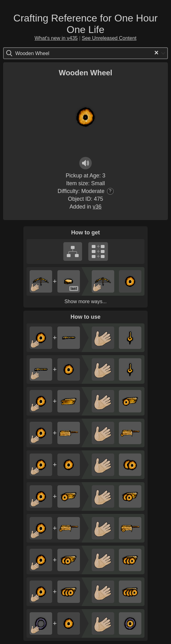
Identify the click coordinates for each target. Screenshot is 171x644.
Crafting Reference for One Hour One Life (85, 24)
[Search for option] (42, 53)
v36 (97, 207)
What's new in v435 (56, 38)
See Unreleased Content (109, 38)
